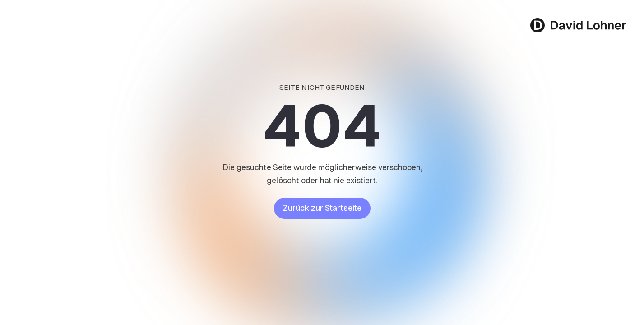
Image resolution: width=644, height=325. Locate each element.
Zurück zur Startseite (322, 208)
